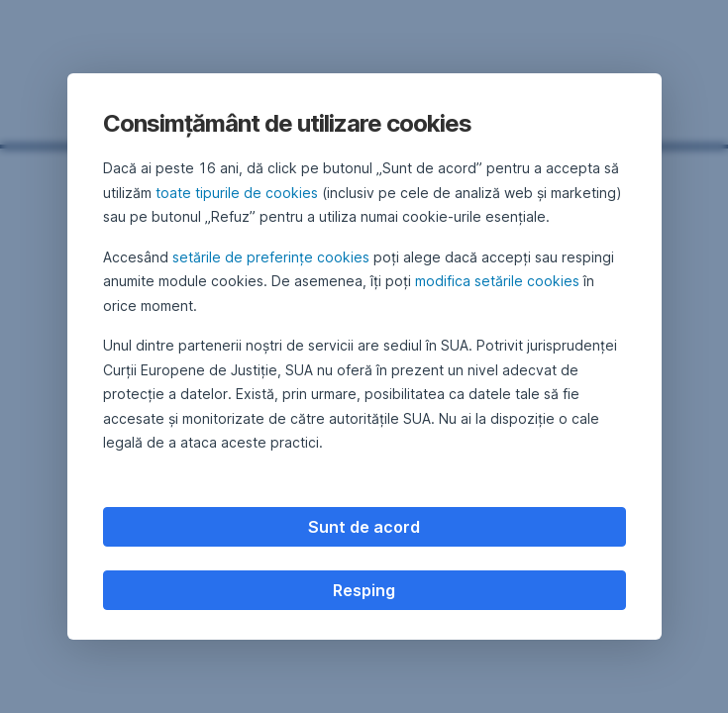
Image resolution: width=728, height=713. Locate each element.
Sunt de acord (364, 527)
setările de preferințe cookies (271, 257)
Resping (364, 590)
